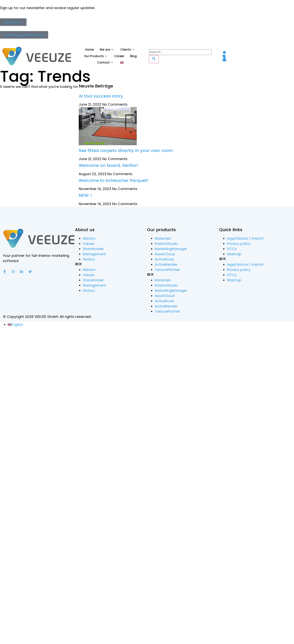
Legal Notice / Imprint (245, 238)
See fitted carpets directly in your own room (126, 151)
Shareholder (93, 249)
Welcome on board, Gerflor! (108, 165)
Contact (105, 62)
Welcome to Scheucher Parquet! (114, 180)
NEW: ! (85, 195)
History (89, 259)
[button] (111, 264)
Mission (89, 238)
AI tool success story (101, 96)
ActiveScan (164, 259)
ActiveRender (166, 264)
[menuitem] (122, 63)
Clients (127, 50)
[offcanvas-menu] (224, 56)
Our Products (96, 56)
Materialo (163, 238)
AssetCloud (165, 254)
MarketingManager (171, 249)
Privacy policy (239, 244)
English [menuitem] (17, 325)
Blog (133, 56)
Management (94, 254)
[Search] (154, 59)
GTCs (232, 249)
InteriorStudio (166, 244)
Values (89, 244)
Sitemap (234, 254)
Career (119, 56)
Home (89, 50)
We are (106, 50)
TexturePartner (168, 270)
